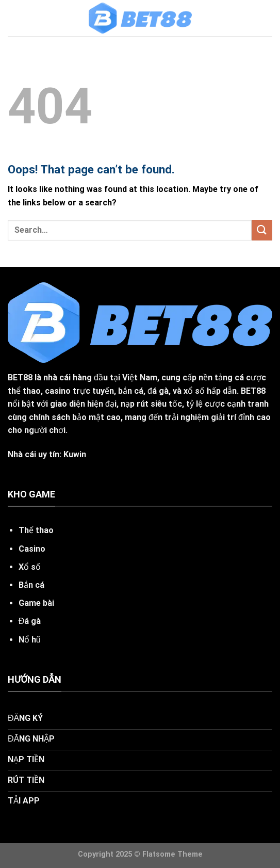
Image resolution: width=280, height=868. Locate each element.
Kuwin (75, 454)
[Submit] (262, 230)
